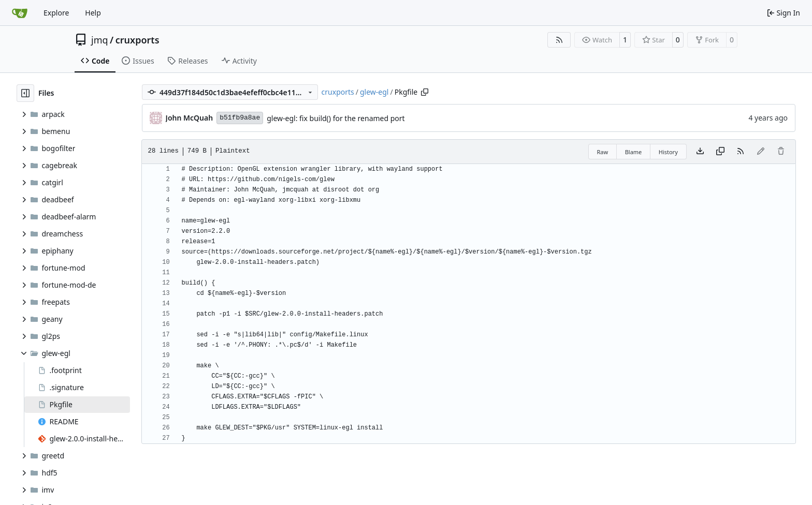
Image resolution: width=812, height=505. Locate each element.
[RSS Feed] (559, 40)
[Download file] (700, 152)
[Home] (20, 13)
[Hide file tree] (25, 93)
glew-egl (374, 92)
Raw (603, 152)
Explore (56, 13)
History (668, 152)
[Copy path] (425, 92)
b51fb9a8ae (240, 118)
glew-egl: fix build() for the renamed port (336, 118)
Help (93, 13)
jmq (100, 40)
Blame (634, 152)
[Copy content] (720, 152)
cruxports (137, 40)
